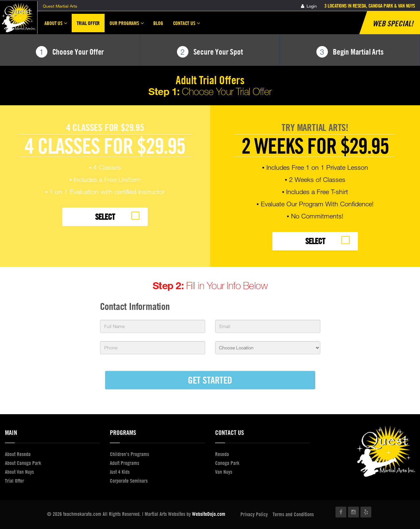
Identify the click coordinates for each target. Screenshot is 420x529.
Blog (158, 23)
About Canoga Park (23, 463)
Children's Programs (129, 454)
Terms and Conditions (293, 514)
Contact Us (186, 26)
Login (309, 6)
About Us (56, 26)
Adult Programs (124, 463)
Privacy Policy (254, 514)
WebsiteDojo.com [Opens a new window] (209, 514)
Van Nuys (224, 472)
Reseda (222, 454)
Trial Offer (88, 23)
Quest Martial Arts (60, 6)
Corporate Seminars (129, 481)
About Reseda (18, 454)
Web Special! (393, 23)
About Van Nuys (19, 472)
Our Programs (126, 26)
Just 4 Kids (120, 472)
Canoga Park (227, 463)
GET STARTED (210, 380)
